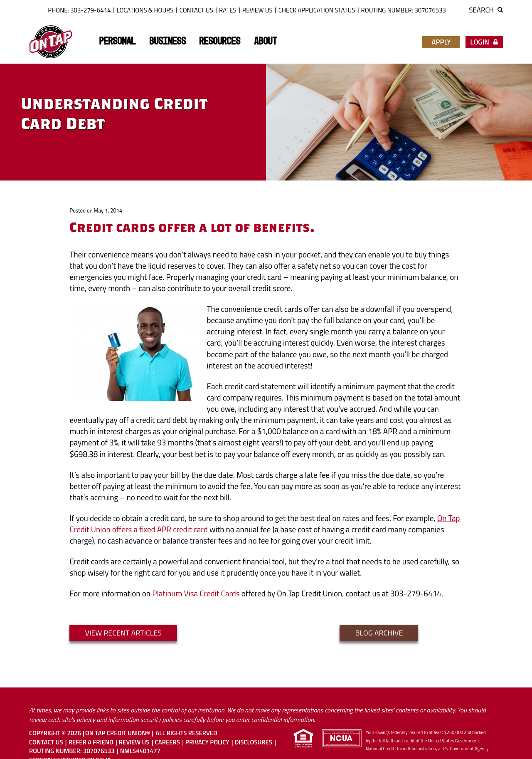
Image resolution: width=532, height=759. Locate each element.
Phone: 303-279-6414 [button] (79, 10)
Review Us (257, 10)
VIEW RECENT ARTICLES (123, 633)
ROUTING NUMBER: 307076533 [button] (404, 10)
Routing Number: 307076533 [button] (72, 751)
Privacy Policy (207, 742)
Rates (228, 10)
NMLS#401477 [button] (140, 751)
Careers (167, 742)
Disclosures (254, 742)
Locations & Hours (145, 10)
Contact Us (196, 10)
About (265, 42)
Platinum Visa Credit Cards (196, 593)
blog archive (379, 633)
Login (484, 42)
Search (486, 10)
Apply (441, 42)
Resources (220, 42)
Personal (117, 42)
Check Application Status (317, 10)
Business (167, 42)
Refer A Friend (91, 742)
